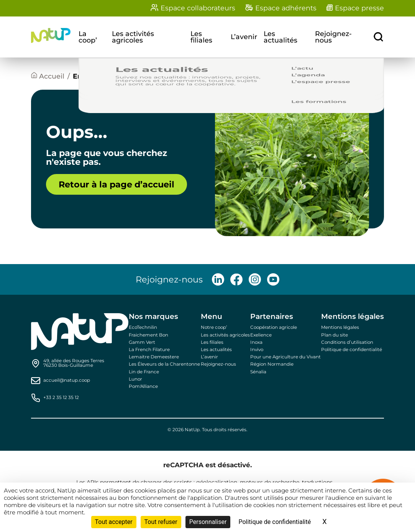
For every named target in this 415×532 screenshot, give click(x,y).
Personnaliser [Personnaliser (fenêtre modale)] (208, 522)
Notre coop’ (214, 327)
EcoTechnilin (143, 327)
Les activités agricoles (133, 37)
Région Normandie (272, 364)
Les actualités (280, 37)
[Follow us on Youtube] (273, 279)
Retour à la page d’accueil (116, 184)
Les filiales (201, 37)
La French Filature (149, 350)
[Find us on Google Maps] (74, 363)
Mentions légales (340, 327)
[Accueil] (48, 76)
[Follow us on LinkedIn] (218, 279)
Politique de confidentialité (352, 350)
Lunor (135, 379)
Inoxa (256, 342)
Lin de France (144, 372)
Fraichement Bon (148, 335)
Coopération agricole (274, 327)
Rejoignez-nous (333, 37)
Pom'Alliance (143, 386)
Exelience (261, 335)
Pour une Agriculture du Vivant (285, 357)
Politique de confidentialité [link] (275, 522)
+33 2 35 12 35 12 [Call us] (61, 398)
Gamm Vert (142, 342)
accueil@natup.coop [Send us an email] (67, 381)
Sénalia (258, 372)
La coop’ (88, 37)
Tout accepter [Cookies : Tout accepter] (114, 522)
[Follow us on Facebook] (236, 279)
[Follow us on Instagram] (255, 279)
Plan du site (335, 335)
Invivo (257, 350)
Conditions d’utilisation (347, 342)
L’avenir (244, 37)
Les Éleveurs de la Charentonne (164, 364)
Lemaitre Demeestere (154, 357)
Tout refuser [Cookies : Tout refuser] (161, 522)
